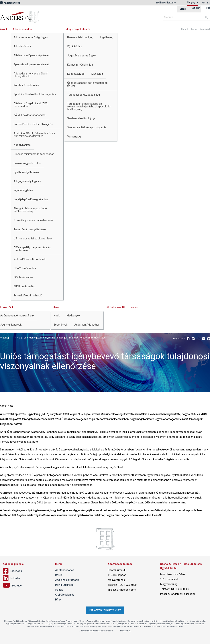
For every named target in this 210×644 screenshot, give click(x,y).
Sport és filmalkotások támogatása (35, 94)
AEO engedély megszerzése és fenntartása (32, 249)
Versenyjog (74, 137)
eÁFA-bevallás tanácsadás (30, 115)
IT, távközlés (75, 46)
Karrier (194, 29)
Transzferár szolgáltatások (30, 229)
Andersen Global (10, 3)
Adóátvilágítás (22, 145)
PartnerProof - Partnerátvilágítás (33, 124)
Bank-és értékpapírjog (80, 37)
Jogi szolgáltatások (78, 29)
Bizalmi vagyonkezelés (27, 163)
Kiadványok (73, 316)
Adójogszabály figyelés (27, 181)
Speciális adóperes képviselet (31, 64)
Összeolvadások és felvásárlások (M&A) (87, 84)
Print (209, 339)
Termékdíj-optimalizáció (28, 296)
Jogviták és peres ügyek (82, 56)
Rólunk (59, 575)
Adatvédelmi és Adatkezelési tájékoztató (96, 631)
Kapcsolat (205, 29)
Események (61, 325)
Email (203, 339)
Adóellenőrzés (22, 46)
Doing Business (64, 585)
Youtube (198, 339)
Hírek (56, 307)
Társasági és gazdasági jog (84, 95)
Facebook (188, 339)
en (209, 3)
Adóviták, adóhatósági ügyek (31, 37)
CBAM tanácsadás (25, 268)
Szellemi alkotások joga (81, 118)
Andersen (55, 15)
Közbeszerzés (76, 74)
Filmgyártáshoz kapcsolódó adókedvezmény (30, 210)
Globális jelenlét (116, 307)
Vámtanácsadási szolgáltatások (33, 239)
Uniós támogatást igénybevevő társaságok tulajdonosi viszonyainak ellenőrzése (65, 338)
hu (203, 3)
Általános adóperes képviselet (32, 55)
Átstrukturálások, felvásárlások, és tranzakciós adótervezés (34, 135)
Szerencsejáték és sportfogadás (87, 127)
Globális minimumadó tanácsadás (34, 154)
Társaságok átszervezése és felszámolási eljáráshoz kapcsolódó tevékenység (89, 107)
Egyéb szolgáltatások (26, 172)
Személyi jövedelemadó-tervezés (34, 220)
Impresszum (125, 631)
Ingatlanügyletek (23, 190)
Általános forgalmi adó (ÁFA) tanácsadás (31, 105)
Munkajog (97, 74)
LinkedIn (193, 339)
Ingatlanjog (107, 37)
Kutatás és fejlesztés (26, 85)
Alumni (184, 29)
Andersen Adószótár (87, 325)
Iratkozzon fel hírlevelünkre (105, 610)
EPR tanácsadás (23, 277)
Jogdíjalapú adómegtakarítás (31, 199)
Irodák (134, 307)
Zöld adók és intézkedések (30, 259)
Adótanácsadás (22, 29)
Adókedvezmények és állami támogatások (31, 75)
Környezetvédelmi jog (80, 65)
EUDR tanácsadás (24, 286)
